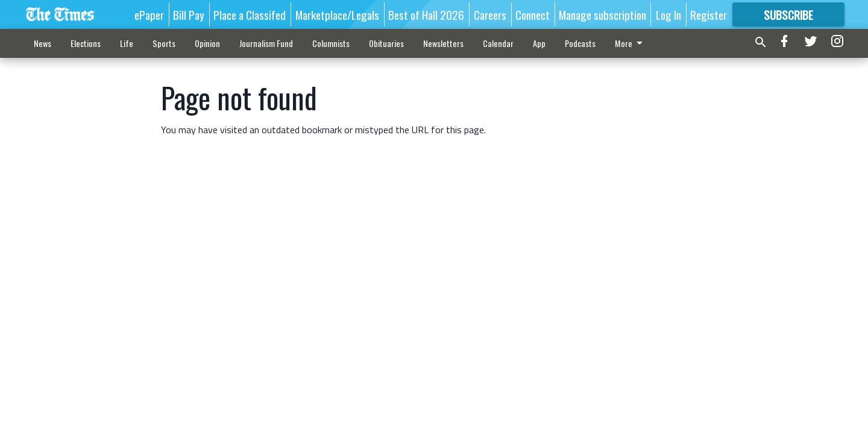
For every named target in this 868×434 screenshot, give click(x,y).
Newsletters (443, 43)
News (42, 43)
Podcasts (580, 43)
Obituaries (386, 43)
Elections (86, 43)
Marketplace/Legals (337, 14)
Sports (164, 43)
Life (127, 43)
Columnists (331, 43)
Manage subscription (602, 14)
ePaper (149, 14)
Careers (490, 14)
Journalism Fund (266, 43)
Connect (533, 14)
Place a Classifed (250, 14)
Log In (668, 14)
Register (709, 14)
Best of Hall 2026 (426, 14)
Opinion (207, 43)
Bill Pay (189, 14)
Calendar (498, 43)
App (539, 43)
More (631, 43)
